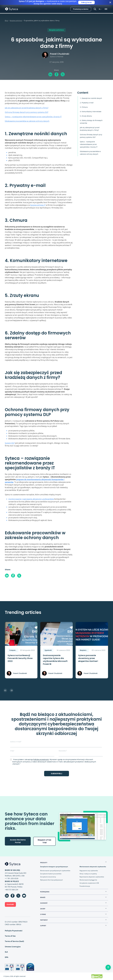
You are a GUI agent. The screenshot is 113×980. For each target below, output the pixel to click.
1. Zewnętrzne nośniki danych (91, 98)
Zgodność (48, 650)
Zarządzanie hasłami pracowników (51, 874)
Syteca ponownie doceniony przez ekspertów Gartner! (88, 658)
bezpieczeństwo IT (38, 205)
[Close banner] (110, 2)
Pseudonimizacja (85, 886)
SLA (6, 952)
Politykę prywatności (41, 760)
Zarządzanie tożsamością (48, 877)
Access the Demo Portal (18, 841)
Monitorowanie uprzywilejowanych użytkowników (55, 871)
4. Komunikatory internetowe (91, 112)
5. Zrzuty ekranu (86, 116)
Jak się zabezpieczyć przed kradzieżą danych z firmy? (27, 108)
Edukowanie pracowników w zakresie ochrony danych (27, 121)
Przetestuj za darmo (81, 9)
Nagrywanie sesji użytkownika (89, 871)
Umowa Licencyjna (13, 947)
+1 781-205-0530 (12, 878)
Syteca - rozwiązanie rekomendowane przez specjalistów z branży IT (89, 144)
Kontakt (10, 904)
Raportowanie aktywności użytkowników (92, 877)
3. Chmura (84, 107)
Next (11, 690)
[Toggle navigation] (106, 9)
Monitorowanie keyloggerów (88, 880)
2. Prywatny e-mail (87, 103)
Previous (5, 690)
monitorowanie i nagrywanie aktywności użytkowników (31, 499)
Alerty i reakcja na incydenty (88, 874)
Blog (6, 21)
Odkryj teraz (86, 2)
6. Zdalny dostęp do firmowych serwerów (91, 122)
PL (100, 9)
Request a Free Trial (44, 841)
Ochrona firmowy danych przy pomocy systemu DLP (27, 112)
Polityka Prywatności (14, 931)
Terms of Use (10, 936)
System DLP (10, 443)
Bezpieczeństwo (16, 21)
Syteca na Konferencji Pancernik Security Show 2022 (20, 658)
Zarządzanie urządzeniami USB (89, 883)
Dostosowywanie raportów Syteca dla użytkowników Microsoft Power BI (55, 660)
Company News (14, 650)
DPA (7, 957)
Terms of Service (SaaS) (14, 941)
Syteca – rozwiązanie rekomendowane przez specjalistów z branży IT (33, 117)
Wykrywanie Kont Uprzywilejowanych (51, 880)
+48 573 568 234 (11, 890)
